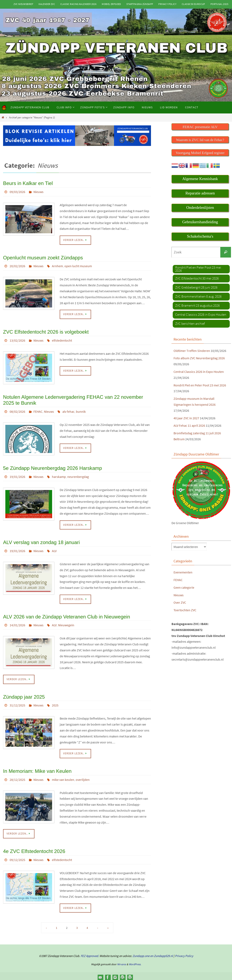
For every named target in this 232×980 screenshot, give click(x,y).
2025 (55, 703)
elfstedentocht (62, 340)
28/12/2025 (17, 777)
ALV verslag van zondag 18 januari (41, 541)
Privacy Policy (167, 4)
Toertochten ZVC (185, 610)
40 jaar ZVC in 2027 (186, 418)
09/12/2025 (17, 857)
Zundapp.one (141, 953)
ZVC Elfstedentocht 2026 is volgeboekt (46, 331)
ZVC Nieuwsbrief (23, 4)
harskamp (59, 475)
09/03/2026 (17, 191)
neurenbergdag (78, 475)
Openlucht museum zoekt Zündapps (43, 257)
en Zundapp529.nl (161, 953)
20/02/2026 (17, 266)
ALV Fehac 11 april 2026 (189, 425)
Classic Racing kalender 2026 (78, 4)
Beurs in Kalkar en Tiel (28, 183)
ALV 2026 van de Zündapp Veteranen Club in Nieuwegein (66, 615)
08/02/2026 (17, 410)
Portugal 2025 (219, 4)
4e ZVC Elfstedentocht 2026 (34, 849)
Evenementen (183, 572)
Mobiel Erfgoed (111, 4)
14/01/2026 (17, 623)
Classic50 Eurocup (193, 4)
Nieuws (38, 191)
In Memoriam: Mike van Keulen (37, 769)
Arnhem (57, 266)
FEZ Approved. (90, 953)
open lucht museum (78, 266)
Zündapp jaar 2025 (24, 695)
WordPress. (135, 962)
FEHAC (38, 410)
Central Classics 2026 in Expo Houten (199, 371)
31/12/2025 (17, 703)
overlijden (83, 777)
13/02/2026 (17, 340)
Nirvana (122, 962)
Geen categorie (184, 587)
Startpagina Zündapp (140, 4)
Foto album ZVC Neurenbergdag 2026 (199, 358)
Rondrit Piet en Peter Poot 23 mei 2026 (200, 385)
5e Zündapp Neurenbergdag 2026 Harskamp (52, 467)
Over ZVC (180, 602)
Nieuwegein (66, 623)
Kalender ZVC (47, 4)
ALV (54, 549)
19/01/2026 (17, 475)
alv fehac (68, 410)
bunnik (81, 410)
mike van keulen (63, 777)
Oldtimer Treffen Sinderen (192, 350)
